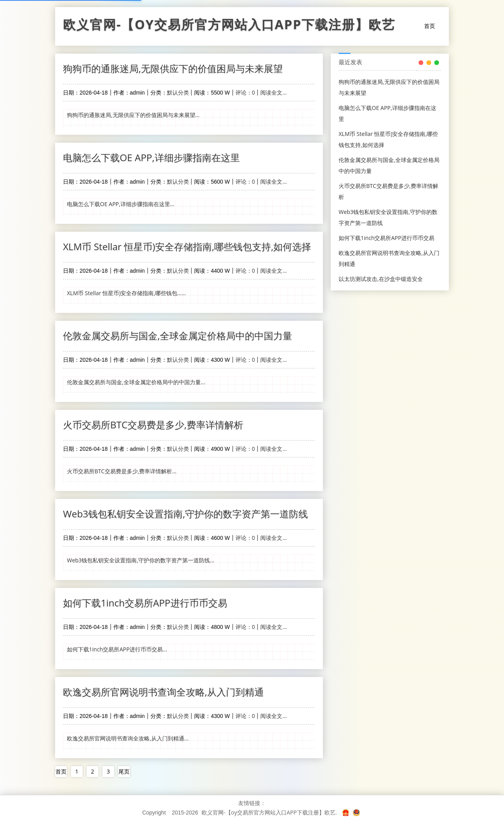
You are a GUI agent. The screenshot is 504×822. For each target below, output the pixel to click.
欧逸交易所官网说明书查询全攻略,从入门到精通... (128, 738)
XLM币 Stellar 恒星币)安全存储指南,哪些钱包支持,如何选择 (187, 246)
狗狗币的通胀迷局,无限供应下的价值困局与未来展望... (133, 115)
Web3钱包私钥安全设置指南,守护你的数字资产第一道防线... (141, 560)
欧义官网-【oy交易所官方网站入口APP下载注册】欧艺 (229, 26)
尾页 (124, 771)
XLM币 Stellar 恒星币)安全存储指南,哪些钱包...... (126, 293)
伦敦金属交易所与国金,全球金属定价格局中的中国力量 (178, 336)
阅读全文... (273, 92)
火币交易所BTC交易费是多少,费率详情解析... (122, 471)
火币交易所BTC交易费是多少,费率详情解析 (153, 425)
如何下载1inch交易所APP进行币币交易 (145, 603)
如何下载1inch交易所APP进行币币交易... (117, 649)
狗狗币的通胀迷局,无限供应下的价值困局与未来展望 (173, 68)
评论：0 (245, 92)
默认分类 (178, 92)
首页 (430, 26)
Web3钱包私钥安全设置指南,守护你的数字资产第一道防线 (185, 514)
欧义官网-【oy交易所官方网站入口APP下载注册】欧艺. (269, 812)
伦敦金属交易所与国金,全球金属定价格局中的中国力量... (136, 382)
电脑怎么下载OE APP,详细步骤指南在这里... (121, 204)
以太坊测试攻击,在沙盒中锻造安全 (381, 279)
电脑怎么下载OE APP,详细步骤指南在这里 (151, 157)
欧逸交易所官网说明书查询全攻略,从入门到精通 (163, 692)
